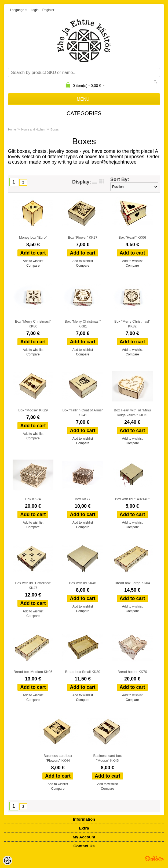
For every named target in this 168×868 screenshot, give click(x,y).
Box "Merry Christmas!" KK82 (132, 324)
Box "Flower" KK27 (83, 237)
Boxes (55, 129)
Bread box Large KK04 (132, 583)
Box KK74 (33, 499)
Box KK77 (83, 499)
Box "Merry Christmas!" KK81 (83, 324)
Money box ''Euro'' (33, 237)
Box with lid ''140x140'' (132, 499)
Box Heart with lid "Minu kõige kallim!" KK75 (132, 413)
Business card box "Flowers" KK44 (58, 758)
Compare (33, 266)
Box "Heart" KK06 (132, 237)
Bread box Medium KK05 (33, 672)
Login (34, 10)
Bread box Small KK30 (83, 672)
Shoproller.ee (155, 859)
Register (48, 10)
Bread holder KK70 (132, 672)
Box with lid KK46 (83, 583)
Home (12, 129)
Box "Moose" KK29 (33, 410)
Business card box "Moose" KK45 (107, 758)
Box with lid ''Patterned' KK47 (33, 585)
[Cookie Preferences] (8, 860)
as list (95, 181)
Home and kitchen (33, 129)
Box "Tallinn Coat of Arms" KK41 (83, 413)
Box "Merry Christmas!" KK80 (33, 324)
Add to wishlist (33, 261)
